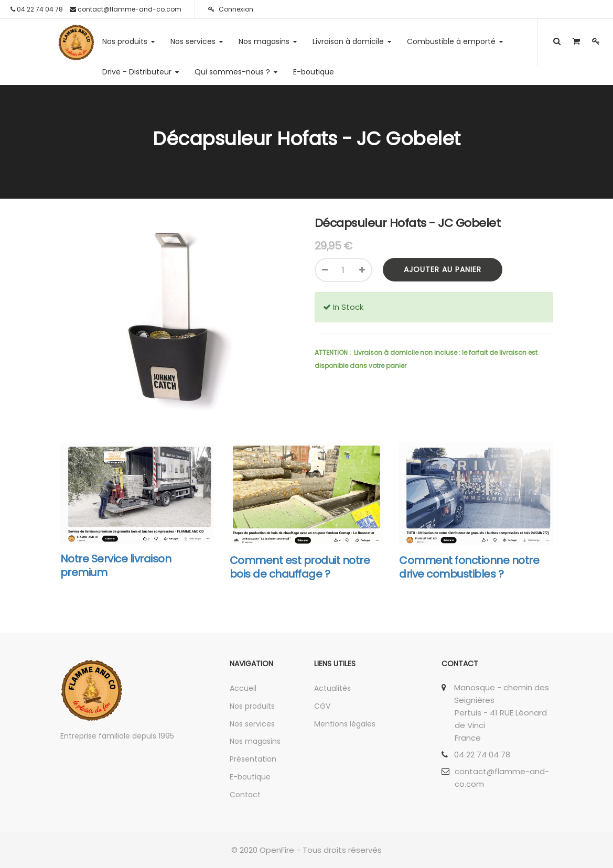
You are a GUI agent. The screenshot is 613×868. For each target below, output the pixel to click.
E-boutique (250, 777)
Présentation (253, 759)
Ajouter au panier (443, 269)
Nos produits (252, 706)
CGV (322, 706)
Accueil (243, 688)
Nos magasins (255, 741)
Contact (245, 795)
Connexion (231, 9)
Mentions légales (345, 724)
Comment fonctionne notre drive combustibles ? (469, 567)
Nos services (252, 724)
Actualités (332, 688)
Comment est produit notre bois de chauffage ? (300, 567)
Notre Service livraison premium (116, 566)
